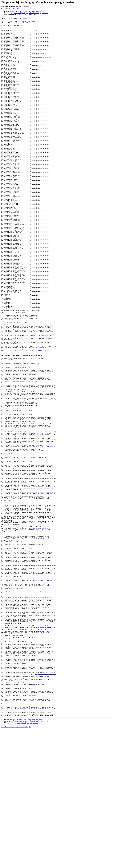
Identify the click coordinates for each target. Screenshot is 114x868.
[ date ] (19, 14)
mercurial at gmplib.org (22, 7)
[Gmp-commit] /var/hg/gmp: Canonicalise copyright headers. (30, 13)
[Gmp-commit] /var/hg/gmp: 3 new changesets (29, 11)
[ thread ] (24, 14)
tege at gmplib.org (28, 22)
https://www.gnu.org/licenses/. (38, 414)
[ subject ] (30, 14)
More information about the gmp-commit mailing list (16, 866)
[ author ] (36, 14)
